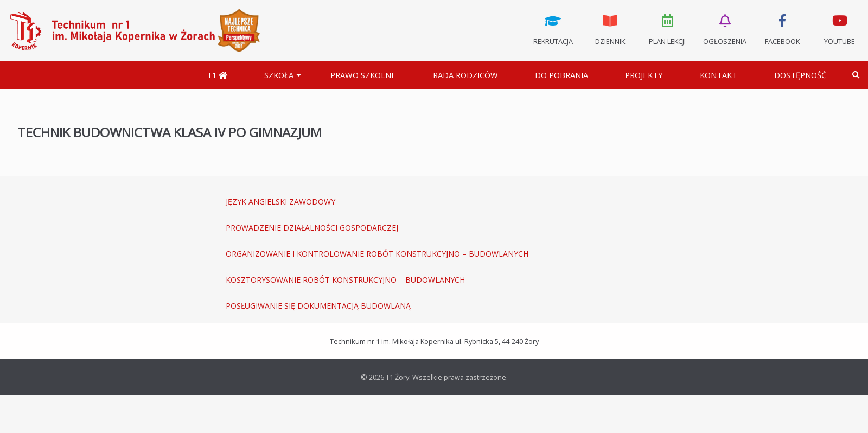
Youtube (839, 29)
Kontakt (719, 75)
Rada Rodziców (465, 75)
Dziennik (610, 29)
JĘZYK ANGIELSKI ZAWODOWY (280, 202)
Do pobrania (561, 75)
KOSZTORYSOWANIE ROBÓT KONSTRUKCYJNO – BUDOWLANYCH (345, 280)
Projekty (644, 75)
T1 (217, 75)
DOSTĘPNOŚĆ (800, 75)
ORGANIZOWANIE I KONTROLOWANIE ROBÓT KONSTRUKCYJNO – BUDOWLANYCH (377, 254)
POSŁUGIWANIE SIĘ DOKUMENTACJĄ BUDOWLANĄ (318, 306)
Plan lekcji (668, 29)
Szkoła (279, 75)
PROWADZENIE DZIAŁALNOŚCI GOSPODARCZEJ (312, 228)
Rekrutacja (553, 29)
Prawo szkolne (363, 75)
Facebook (782, 29)
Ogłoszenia (725, 29)
